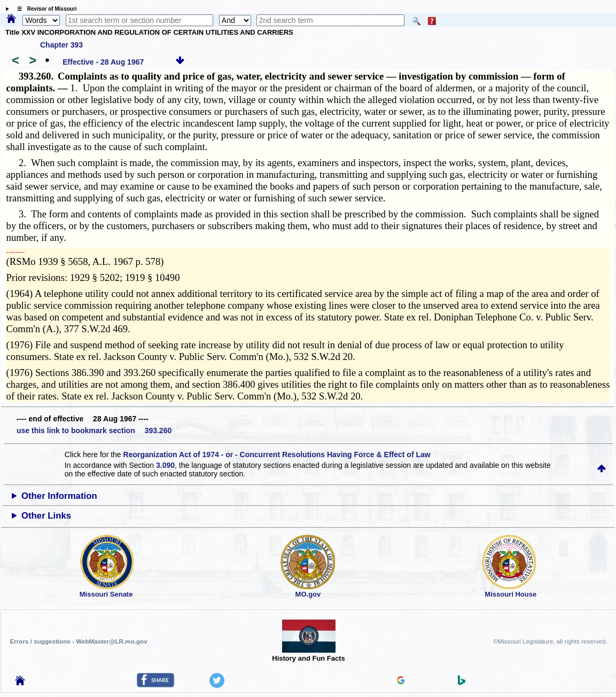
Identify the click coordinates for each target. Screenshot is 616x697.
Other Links (46, 516)
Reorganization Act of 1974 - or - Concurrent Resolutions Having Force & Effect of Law (277, 455)
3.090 (165, 465)
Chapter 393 (61, 45)
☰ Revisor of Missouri (44, 9)
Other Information (59, 496)
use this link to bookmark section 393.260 (94, 430)
